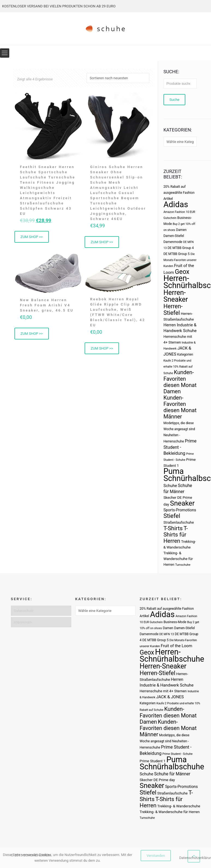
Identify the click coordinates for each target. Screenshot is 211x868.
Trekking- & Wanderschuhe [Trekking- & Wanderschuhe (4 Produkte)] (179, 806)
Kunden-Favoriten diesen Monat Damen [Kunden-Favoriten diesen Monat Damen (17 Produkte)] (180, 382)
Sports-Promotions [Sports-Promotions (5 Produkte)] (180, 510)
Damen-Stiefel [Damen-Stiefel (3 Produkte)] (174, 236)
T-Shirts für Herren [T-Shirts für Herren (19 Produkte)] (176, 535)
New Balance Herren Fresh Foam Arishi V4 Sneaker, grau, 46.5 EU (47, 305)
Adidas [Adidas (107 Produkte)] (176, 204)
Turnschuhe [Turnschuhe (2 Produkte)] (183, 565)
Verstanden (156, 856)
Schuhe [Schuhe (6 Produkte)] (170, 486)
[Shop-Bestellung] (118, 78)
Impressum (23, 622)
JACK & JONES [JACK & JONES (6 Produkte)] (170, 697)
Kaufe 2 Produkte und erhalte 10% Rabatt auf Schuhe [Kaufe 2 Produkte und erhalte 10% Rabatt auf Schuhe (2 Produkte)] (178, 367)
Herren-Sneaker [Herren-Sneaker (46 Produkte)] (176, 296)
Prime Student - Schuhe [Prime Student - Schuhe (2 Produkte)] (178, 754)
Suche (175, 100)
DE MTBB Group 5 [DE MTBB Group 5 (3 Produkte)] (177, 254)
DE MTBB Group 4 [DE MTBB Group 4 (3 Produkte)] (181, 248)
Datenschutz (24, 611)
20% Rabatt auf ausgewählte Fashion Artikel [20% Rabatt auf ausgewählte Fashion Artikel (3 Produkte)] (179, 193)
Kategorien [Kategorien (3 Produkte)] (185, 354)
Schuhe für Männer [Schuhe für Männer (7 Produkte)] (172, 774)
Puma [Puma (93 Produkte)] (174, 471)
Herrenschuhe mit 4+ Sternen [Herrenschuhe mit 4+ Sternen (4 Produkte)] (163, 691)
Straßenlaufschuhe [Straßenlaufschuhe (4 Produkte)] (179, 522)
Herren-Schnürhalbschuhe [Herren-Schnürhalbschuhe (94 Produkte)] (172, 655)
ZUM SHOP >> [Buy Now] (32, 237)
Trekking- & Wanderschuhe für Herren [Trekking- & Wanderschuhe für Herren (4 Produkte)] (178, 559)
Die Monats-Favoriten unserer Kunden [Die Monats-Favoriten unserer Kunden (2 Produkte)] (180, 260)
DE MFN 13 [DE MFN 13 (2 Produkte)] (167, 634)
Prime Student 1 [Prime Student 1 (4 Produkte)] (153, 761)
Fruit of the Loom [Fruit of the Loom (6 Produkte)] (176, 646)
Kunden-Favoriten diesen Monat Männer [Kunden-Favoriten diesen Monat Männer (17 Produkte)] (180, 407)
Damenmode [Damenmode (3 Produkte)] (173, 242)
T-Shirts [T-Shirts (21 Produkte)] (173, 528)
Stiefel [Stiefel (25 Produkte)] (172, 516)
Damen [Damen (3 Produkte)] (181, 230)
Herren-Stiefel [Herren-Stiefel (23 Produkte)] (173, 310)
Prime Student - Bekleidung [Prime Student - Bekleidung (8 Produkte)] (180, 447)
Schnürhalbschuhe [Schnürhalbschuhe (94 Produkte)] (172, 767)
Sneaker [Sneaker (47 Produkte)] (182, 503)
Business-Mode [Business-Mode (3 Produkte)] (175, 622)
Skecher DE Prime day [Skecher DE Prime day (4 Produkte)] (157, 780)
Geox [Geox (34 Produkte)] (182, 272)
